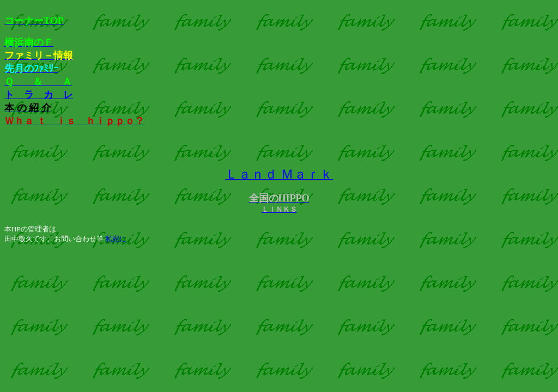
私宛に (116, 239)
